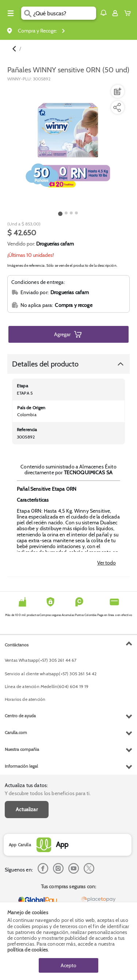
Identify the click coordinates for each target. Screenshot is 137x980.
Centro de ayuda (20, 716)
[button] (103, 13)
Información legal (21, 766)
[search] (64, 13)
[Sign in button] (115, 13)
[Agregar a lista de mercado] (117, 91)
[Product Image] (68, 145)
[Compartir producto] (117, 107)
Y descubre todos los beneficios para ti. (48, 793)
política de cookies (28, 950)
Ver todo (106, 563)
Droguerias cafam (55, 244)
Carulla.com (16, 732)
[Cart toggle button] (129, 13)
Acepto (68, 965)
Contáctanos (17, 645)
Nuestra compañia (22, 749)
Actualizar (27, 809)
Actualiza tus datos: (26, 785)
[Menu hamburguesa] (11, 13)
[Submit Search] (27, 13)
